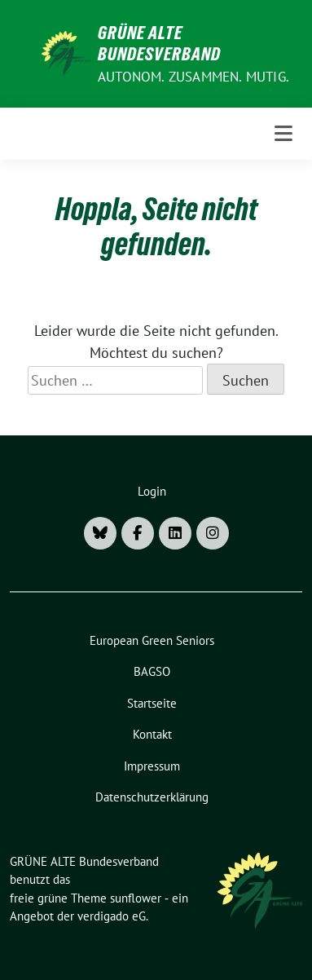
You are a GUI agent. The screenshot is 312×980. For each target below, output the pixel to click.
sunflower (136, 898)
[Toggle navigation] (283, 134)
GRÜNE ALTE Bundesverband (159, 43)
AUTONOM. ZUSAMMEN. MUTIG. (193, 77)
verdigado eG (112, 916)
